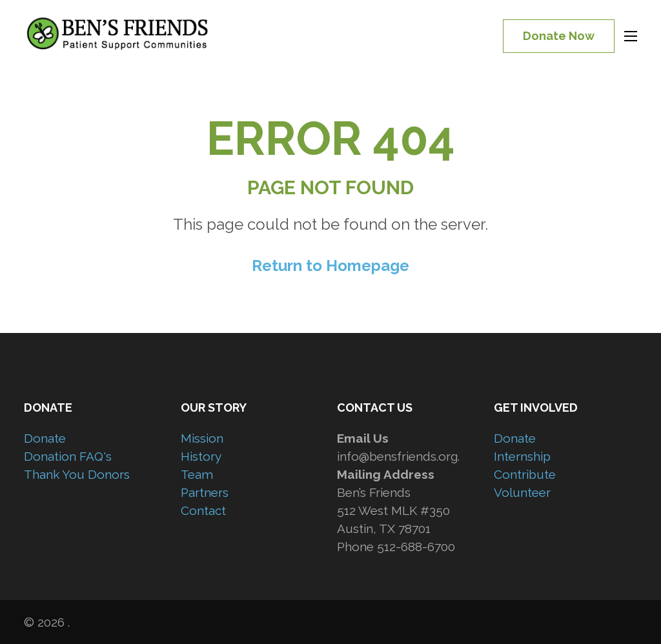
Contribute (525, 474)
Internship (522, 456)
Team (197, 474)
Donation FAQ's (68, 456)
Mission (202, 438)
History (201, 456)
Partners (205, 492)
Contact (203, 510)
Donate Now (559, 36)
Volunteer (522, 492)
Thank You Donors (77, 474)
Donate (45, 438)
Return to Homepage (330, 266)
